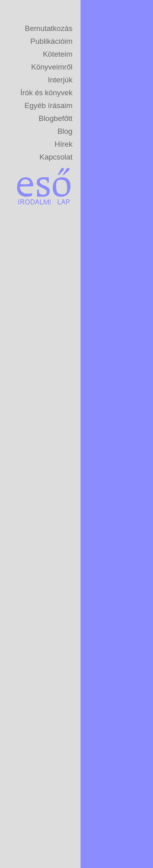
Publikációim (51, 41)
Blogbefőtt (56, 118)
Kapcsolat (56, 157)
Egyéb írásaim (49, 105)
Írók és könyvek (46, 93)
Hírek (63, 144)
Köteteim (58, 54)
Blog (65, 131)
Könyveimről (52, 67)
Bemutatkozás (49, 28)
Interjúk (60, 80)
